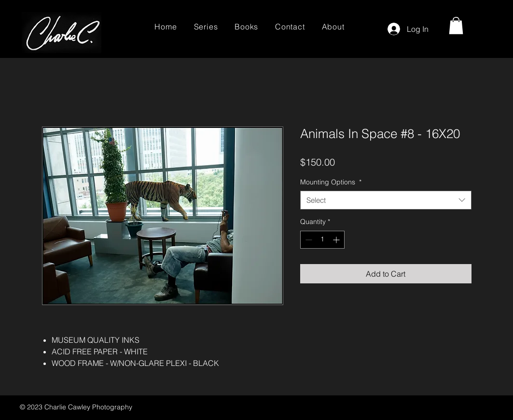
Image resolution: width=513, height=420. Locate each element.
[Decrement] (308, 240)
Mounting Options (331, 182)
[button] (456, 26)
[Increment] (337, 240)
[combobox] (386, 200)
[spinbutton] (322, 240)
